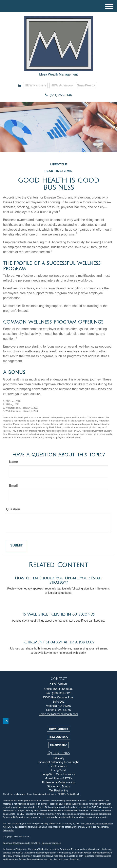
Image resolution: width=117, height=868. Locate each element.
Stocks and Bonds (58, 786)
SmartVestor (86, 85)
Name (14, 462)
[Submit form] (16, 546)
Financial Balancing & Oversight (58, 762)
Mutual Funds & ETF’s (58, 778)
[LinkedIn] (19, 86)
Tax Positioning (58, 790)
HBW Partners (36, 85)
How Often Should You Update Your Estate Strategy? (58, 580)
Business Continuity (52, 843)
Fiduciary (58, 758)
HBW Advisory (62, 85)
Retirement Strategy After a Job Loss (59, 642)
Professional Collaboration (58, 782)
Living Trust (59, 770)
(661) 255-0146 (58, 95)
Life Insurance (59, 766)
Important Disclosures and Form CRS (22, 843)
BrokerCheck (73, 794)
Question (13, 509)
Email (13, 486)
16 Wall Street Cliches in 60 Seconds (58, 614)
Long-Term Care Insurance (58, 774)
